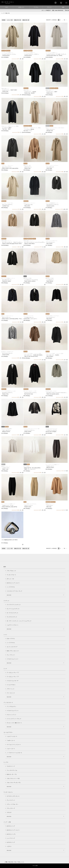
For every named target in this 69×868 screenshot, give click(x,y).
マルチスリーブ (11, 766)
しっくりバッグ (11, 838)
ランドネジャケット (12, 617)
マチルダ (9, 812)
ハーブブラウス (11, 587)
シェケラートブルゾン (13, 625)
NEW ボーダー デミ (12, 774)
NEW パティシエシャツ (13, 651)
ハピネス (9, 846)
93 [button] (65, 20)
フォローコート (11, 740)
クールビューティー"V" (13, 677)
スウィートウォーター (13, 804)
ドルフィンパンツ (11, 715)
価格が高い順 (26, 20)
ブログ (7, 7)
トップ (3, 13)
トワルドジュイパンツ (13, 711)
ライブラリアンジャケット (14, 605)
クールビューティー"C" (13, 672)
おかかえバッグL (11, 834)
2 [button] (60, 20)
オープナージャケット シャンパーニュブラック (19, 621)
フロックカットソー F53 (13, 778)
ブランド (49, 7)
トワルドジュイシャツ (13, 659)
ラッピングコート (11, 575)
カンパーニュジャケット (13, 609)
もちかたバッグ (11, 842)
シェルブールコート (12, 736)
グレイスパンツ (11, 800)
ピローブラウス (11, 639)
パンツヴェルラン (11, 706)
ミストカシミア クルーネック (14, 591)
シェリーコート (11, 749)
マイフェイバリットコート (14, 744)
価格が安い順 (18, 20)
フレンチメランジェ (12, 770)
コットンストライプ (12, 647)
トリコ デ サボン (11, 685)
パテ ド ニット (11, 689)
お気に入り (21, 7)
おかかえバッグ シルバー (13, 583)
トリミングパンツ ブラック (14, 719)
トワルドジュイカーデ (13, 681)
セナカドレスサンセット (13, 796)
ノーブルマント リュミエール (14, 753)
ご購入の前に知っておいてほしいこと (14, 862)
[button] (67, 20)
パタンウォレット (11, 571)
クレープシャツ (11, 655)
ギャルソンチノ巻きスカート (14, 723)
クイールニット (11, 693)
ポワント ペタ (10, 579)
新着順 (4, 20)
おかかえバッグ (11, 826)
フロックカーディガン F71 (14, 782)
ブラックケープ (11, 808)
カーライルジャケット (13, 613)
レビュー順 (10, 20)
